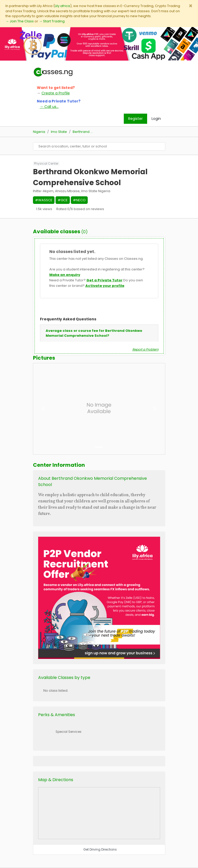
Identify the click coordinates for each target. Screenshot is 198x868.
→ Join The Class (20, 21)
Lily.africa (62, 6)
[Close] (191, 6)
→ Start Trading (52, 21)
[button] (43, 409)
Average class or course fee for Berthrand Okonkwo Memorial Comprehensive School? (94, 333)
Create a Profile (56, 93)
